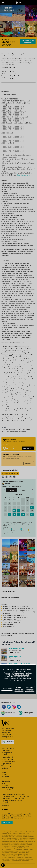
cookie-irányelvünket (22, 675)
